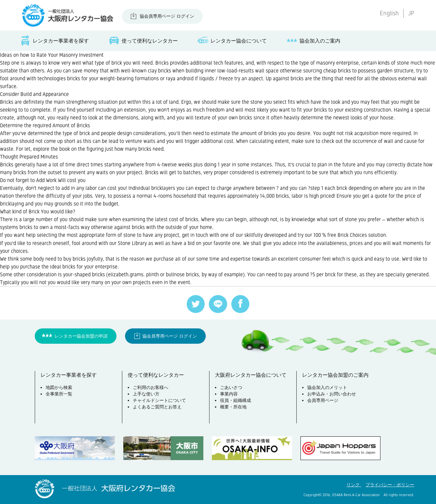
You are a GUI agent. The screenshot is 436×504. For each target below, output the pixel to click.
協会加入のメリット (327, 387)
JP (411, 13)
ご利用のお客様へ (151, 387)
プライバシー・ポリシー (390, 485)
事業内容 (229, 394)
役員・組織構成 (236, 400)
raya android (180, 78)
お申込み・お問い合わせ (332, 394)
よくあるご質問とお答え (157, 407)
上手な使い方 (146, 394)
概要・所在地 (233, 407)
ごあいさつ (231, 387)
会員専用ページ (323, 400)
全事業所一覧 (59, 394)
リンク (354, 485)
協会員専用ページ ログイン (167, 16)
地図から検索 (59, 387)
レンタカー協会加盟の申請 (81, 336)
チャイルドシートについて (159, 400)
